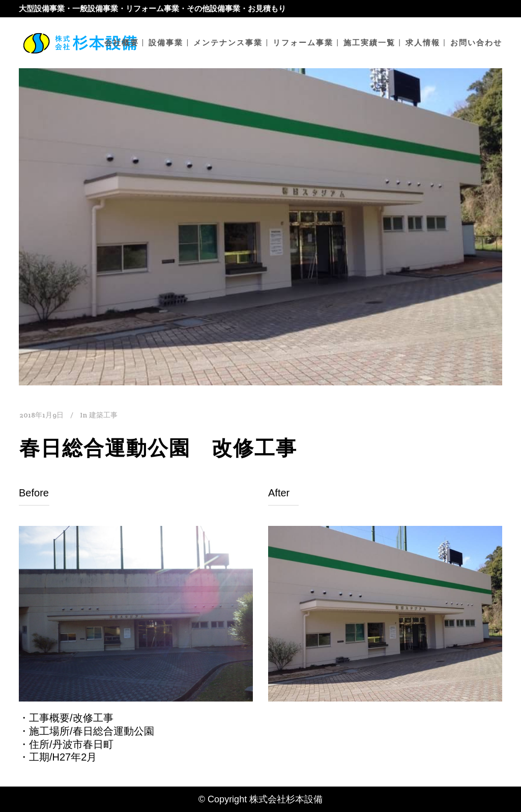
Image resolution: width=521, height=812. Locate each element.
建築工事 (103, 415)
